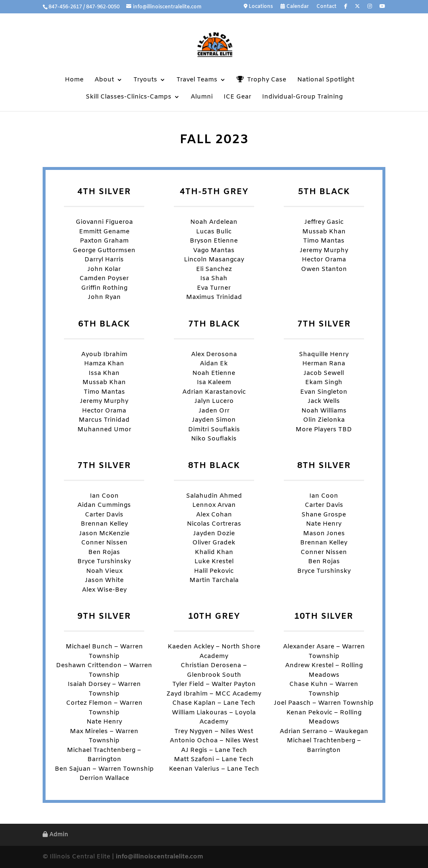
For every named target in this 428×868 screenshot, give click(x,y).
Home (74, 80)
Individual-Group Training (302, 97)
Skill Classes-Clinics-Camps (129, 97)
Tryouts (145, 80)
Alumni (202, 97)
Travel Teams (197, 80)
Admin (55, 835)
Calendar (295, 7)
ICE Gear (237, 97)
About (104, 80)
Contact (326, 7)
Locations (258, 7)
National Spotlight (326, 80)
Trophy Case (261, 80)
